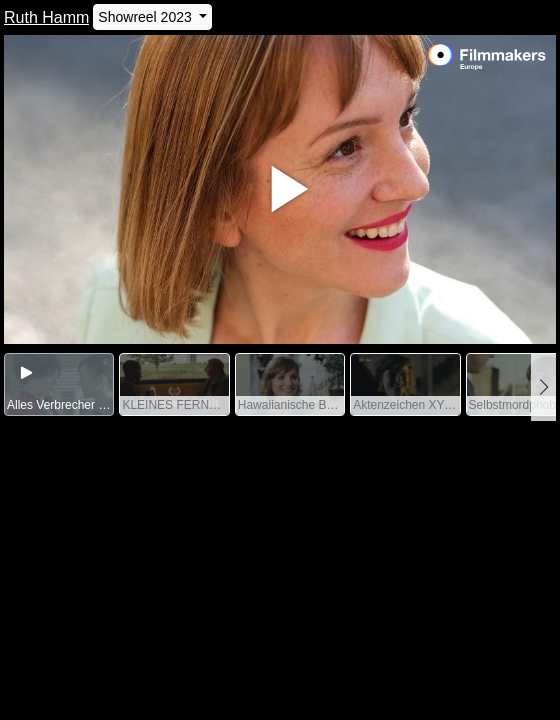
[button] (543, 387)
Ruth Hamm (46, 17)
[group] (59, 384)
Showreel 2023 (146, 17)
